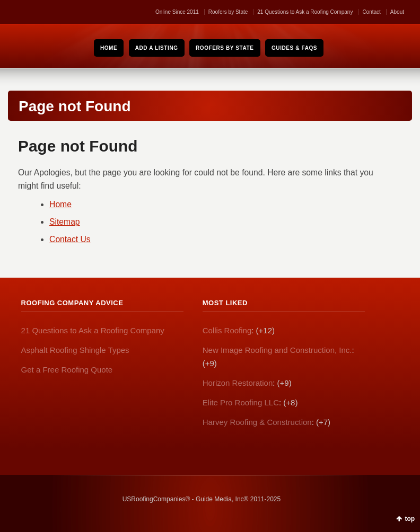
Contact (371, 12)
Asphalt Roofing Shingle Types (75, 350)
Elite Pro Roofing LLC (241, 402)
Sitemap (65, 222)
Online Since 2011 (177, 12)
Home (60, 204)
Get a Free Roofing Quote (67, 370)
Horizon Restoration (238, 383)
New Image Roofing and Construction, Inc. (277, 350)
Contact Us (70, 239)
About (397, 12)
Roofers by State (228, 12)
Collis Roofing (227, 330)
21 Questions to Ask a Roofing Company (305, 12)
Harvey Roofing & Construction (257, 422)
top (410, 519)
